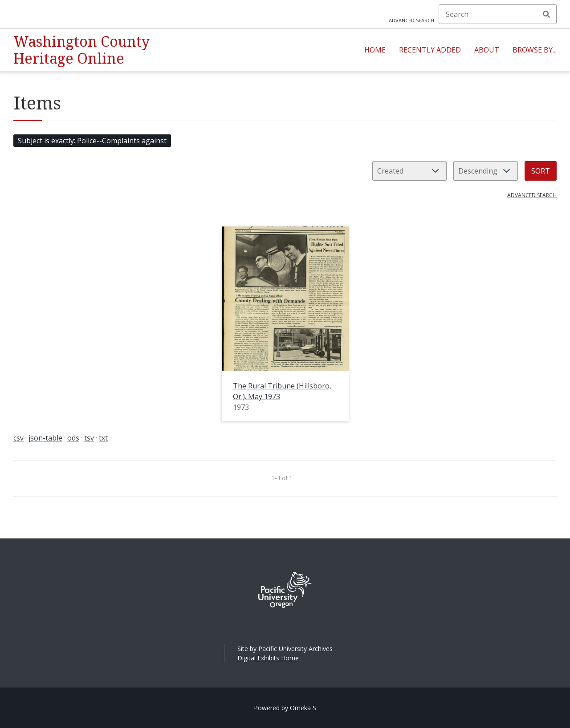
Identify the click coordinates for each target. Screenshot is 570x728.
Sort (541, 171)
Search (546, 14)
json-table (45, 438)
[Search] (498, 14)
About (487, 50)
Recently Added (430, 50)
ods (73, 438)
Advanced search (411, 20)
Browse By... (535, 50)
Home (375, 50)
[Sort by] (409, 171)
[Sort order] (486, 171)
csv (18, 438)
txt (103, 438)
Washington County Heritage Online (81, 50)
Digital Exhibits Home (268, 658)
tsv (89, 438)
